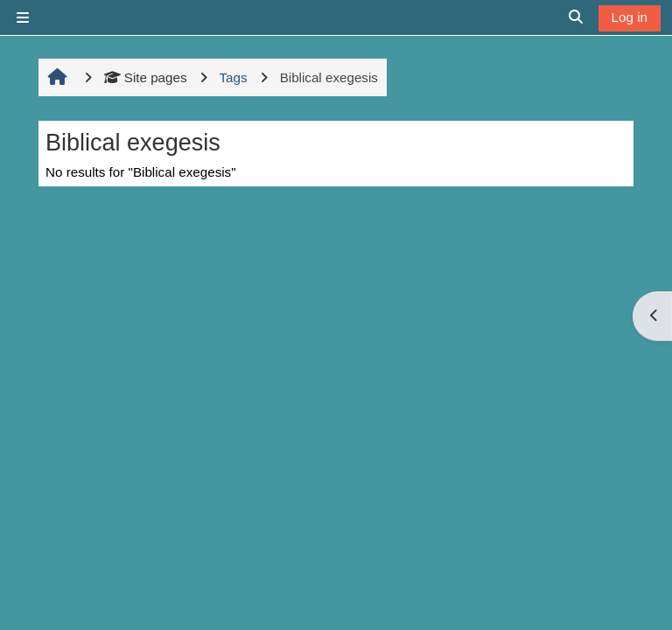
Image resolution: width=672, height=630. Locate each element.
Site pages (146, 77)
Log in (630, 17)
